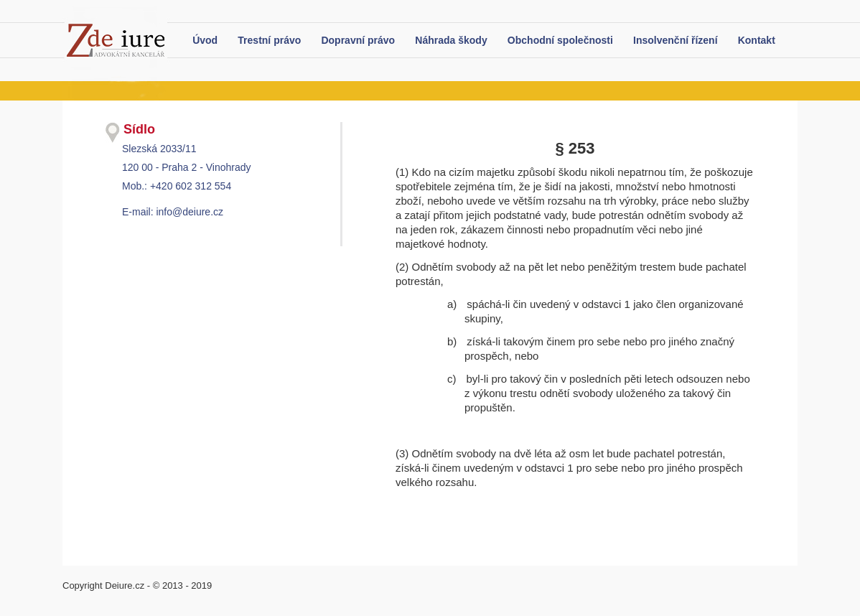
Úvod (205, 40)
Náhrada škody (451, 40)
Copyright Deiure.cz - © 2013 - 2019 (137, 585)
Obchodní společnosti (560, 40)
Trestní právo (269, 40)
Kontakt (757, 40)
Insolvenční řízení (675, 40)
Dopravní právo (358, 40)
